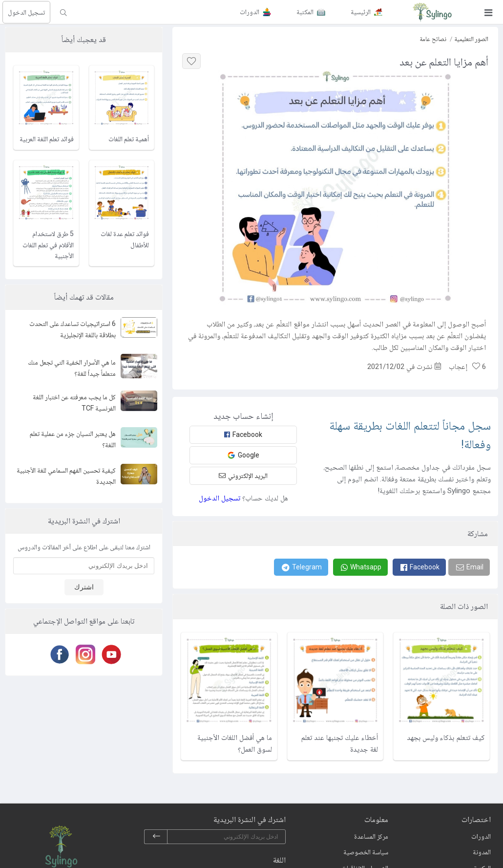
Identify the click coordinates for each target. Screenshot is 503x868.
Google (243, 455)
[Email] (469, 567)
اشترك (84, 587)
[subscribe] (156, 837)
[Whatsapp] (360, 567)
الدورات (481, 836)
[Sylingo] (432, 12)
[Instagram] (84, 654)
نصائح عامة (433, 39)
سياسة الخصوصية (366, 852)
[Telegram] (301, 567)
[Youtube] (110, 654)
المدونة (482, 852)
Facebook (243, 434)
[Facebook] (419, 567)
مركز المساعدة (371, 836)
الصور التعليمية (471, 39)
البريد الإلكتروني (243, 476)
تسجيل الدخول (26, 12)
